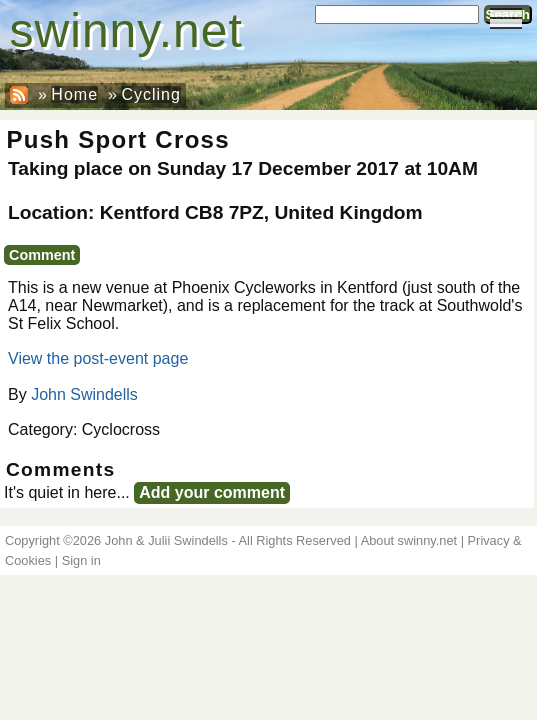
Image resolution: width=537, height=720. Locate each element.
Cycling (150, 94)
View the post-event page (98, 358)
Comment (42, 255)
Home (74, 94)
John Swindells (84, 394)
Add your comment (212, 492)
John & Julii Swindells (166, 540)
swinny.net (126, 30)
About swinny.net (409, 540)
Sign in (81, 560)
